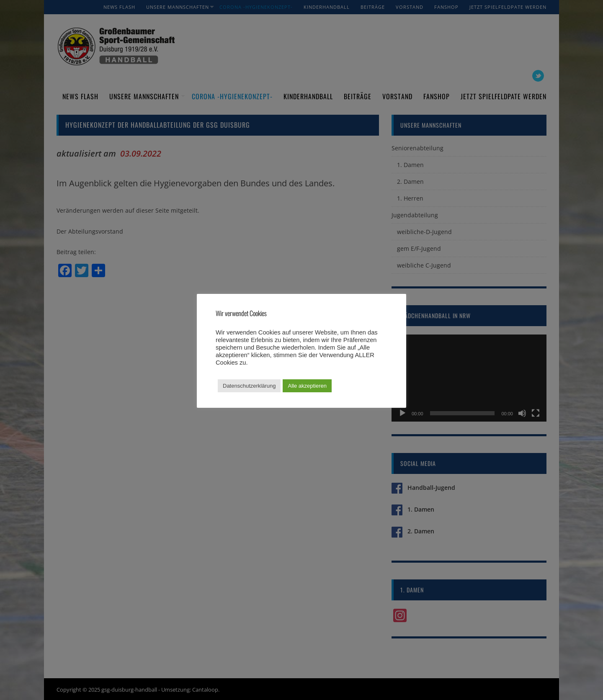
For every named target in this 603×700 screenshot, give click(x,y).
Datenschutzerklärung (249, 386)
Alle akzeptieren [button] (307, 386)
